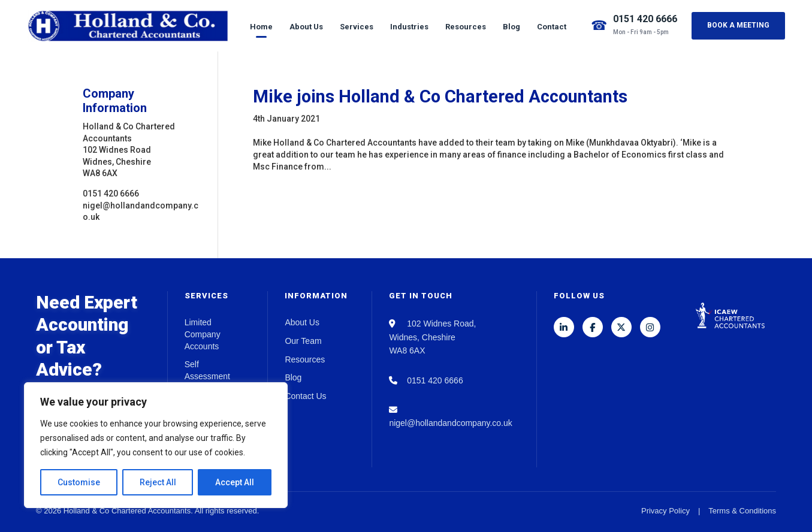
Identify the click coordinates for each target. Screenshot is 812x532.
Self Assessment (207, 370)
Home (261, 27)
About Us (306, 27)
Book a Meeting (738, 25)
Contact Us (305, 396)
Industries (409, 27)
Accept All (235, 482)
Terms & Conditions (742, 511)
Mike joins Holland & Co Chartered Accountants (440, 96)
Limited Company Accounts (203, 334)
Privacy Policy (665, 511)
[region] (156, 445)
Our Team (303, 341)
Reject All (158, 482)
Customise (79, 482)
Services (357, 27)
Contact (552, 27)
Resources (466, 27)
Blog (511, 27)
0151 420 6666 (645, 19)
